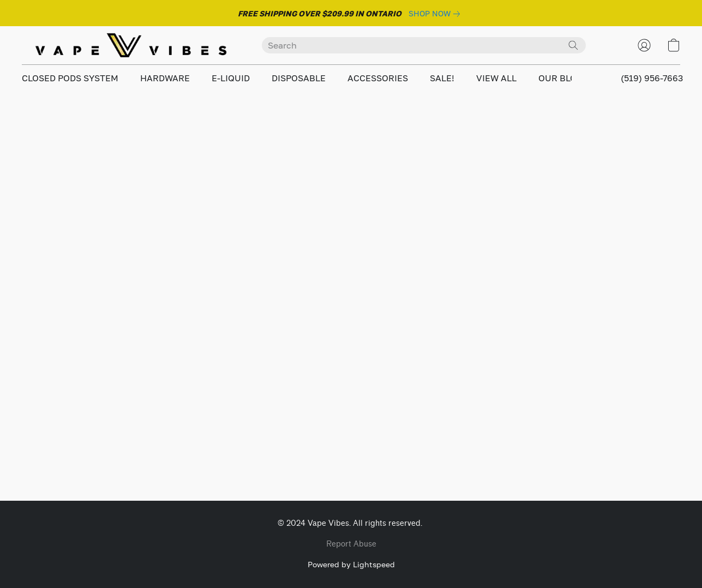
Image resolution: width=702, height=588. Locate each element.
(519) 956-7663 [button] (652, 78)
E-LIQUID (231, 78)
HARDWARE (165, 78)
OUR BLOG (560, 78)
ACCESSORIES (378, 78)
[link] (436, 14)
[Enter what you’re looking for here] (424, 45)
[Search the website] (573, 45)
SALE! (442, 78)
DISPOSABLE (299, 78)
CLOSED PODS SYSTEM (70, 78)
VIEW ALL (496, 78)
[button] (131, 45)
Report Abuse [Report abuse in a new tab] (351, 544)
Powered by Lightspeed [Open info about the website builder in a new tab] (351, 564)
